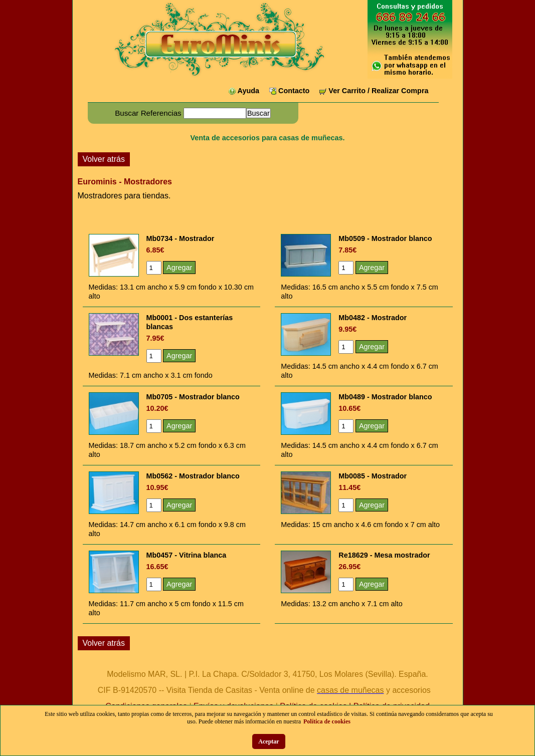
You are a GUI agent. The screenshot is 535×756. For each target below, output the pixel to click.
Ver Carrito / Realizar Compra (378, 91)
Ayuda (248, 91)
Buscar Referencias (148, 113)
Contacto (294, 91)
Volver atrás (104, 159)
